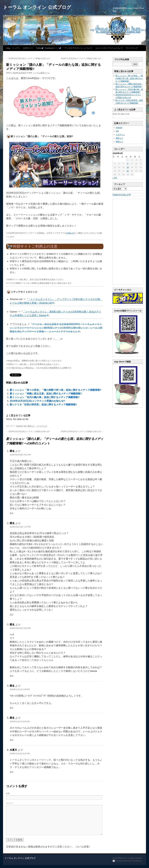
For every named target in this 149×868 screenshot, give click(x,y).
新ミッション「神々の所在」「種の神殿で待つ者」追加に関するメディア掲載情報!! (56, 390)
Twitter (39, 48)
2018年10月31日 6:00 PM (20, 628)
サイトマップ (132, 48)
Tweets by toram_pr (121, 195)
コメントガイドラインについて (109, 48)
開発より (120, 142)
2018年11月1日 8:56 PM (20, 722)
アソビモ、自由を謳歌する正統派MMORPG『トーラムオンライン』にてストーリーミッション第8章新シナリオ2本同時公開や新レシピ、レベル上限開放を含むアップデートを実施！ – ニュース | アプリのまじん (56, 328)
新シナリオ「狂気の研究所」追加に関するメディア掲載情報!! (43, 405)
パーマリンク (42, 426)
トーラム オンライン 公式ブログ (37, 7)
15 (128, 167)
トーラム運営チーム (41, 73)
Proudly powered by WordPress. (129, 861)
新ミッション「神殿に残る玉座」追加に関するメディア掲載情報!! (46, 394)
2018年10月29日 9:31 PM (20, 455)
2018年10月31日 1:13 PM (20, 527)
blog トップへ (13, 48)
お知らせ (70, 233)
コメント (10, 803)
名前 (8, 793)
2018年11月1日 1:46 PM (20, 689)
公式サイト (28, 48)
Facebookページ (52, 48)
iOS (25, 426)
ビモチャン (120, 135)
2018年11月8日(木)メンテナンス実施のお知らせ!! (82, 58)
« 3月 (115, 178)
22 (128, 171)
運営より (31, 426)
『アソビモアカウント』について (77, 48)
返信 (12, 513)
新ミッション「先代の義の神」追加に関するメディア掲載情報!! (45, 397)
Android (19, 426)
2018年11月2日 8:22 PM (20, 754)
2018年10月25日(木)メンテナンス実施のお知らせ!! (28, 58)
